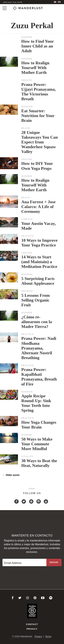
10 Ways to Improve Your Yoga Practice (39, 243)
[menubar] (57, 2)
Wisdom (27, 37)
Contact (32, 624)
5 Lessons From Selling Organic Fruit (35, 300)
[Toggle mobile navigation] (5, 8)
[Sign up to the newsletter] (54, 562)
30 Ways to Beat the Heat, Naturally (39, 463)
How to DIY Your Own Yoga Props (37, 166)
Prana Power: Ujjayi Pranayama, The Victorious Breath (38, 92)
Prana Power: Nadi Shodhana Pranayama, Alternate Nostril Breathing (39, 348)
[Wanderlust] (28, 8)
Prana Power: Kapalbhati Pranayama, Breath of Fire (39, 377)
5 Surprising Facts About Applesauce (38, 281)
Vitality (27, 456)
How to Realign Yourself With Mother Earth (35, 68)
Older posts (11, 475)
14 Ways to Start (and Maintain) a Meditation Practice (39, 262)
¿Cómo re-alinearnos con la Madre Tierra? (37, 322)
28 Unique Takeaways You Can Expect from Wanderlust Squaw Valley (39, 142)
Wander (27, 59)
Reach (26, 128)
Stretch (27, 219)
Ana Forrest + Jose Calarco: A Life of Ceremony (38, 207)
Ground (27, 80)
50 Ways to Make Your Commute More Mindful (37, 444)
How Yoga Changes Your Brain (39, 425)
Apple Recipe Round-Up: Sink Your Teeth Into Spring (36, 403)
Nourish (27, 106)
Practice (28, 236)
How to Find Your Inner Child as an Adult (37, 46)
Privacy (32, 629)
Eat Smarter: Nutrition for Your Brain (38, 116)
